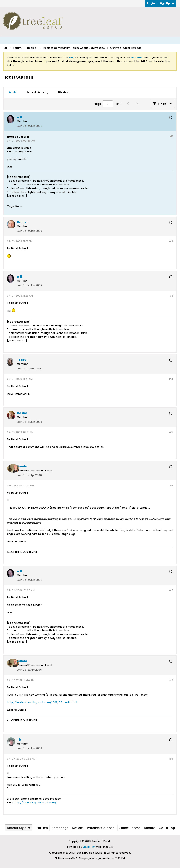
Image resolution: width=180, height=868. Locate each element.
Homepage (60, 828)
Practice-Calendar (101, 828)
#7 (171, 590)
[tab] (13, 93)
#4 (171, 379)
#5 (171, 432)
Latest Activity (38, 92)
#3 (171, 296)
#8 (171, 680)
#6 (171, 485)
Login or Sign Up (161, 3)
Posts (13, 92)
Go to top (167, 828)
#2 (171, 241)
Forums (42, 828)
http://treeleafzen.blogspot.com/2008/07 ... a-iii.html (42, 702)
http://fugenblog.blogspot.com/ (35, 803)
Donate (150, 828)
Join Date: (23, 126)
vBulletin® (89, 847)
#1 (171, 136)
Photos (64, 92)
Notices (78, 828)
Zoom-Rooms (130, 828)
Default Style (19, 828)
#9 (171, 759)
